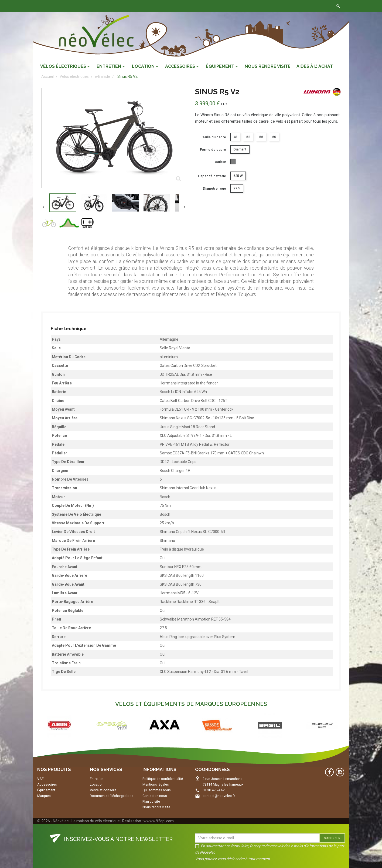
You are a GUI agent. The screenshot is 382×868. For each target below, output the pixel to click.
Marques (44, 796)
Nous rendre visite (156, 807)
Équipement (46, 790)
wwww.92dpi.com (159, 821)
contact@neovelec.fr (219, 796)
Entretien (97, 779)
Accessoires (47, 784)
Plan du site (151, 801)
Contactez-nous (117, 6)
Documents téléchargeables (112, 796)
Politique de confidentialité (163, 779)
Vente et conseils (103, 790)
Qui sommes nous (157, 790)
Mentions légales (156, 784)
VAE (40, 779)
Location (97, 784)
